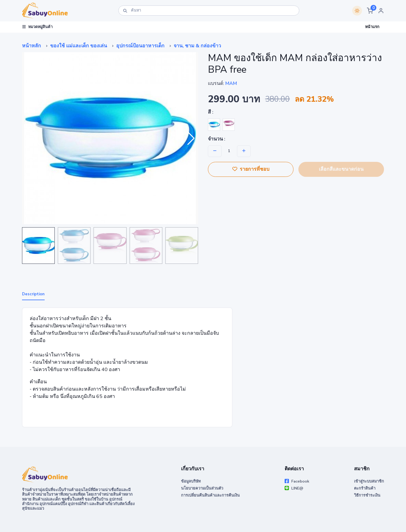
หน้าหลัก (31, 46)
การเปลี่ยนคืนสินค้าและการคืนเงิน (210, 495)
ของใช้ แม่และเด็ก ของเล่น (79, 46)
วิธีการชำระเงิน (367, 495)
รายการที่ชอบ (251, 169)
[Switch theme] (357, 11)
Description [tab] (33, 294)
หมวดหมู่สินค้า (37, 27)
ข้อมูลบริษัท (191, 481)
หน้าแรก (372, 27)
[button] (370, 11)
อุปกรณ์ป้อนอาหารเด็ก (140, 46)
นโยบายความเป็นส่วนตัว (202, 488)
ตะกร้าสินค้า (365, 488)
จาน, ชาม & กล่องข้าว (197, 46)
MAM (231, 83)
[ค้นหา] (209, 11)
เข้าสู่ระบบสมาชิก (369, 481)
